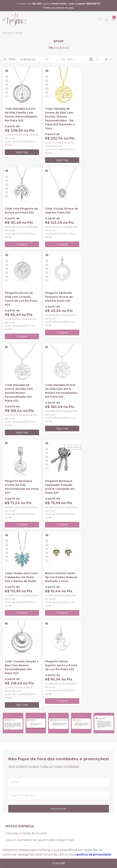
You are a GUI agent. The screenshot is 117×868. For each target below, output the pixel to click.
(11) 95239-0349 (19, 794)
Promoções (13, 690)
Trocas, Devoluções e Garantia (25, 677)
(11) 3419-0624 (15, 787)
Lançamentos (15, 697)
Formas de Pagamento (21, 670)
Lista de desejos (16, 759)
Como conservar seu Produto (25, 683)
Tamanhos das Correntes (22, 663)
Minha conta (14, 738)
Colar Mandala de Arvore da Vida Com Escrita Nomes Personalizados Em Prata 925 (19, 299)
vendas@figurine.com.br (25, 800)
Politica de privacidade (20, 703)
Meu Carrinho (14, 752)
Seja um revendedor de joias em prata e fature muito (40, 656)
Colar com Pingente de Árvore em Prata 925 (93, 110)
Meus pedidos (15, 745)
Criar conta (13, 732)
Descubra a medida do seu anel (26, 650)
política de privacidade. (94, 854)
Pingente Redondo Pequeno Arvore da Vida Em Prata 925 (93, 206)
